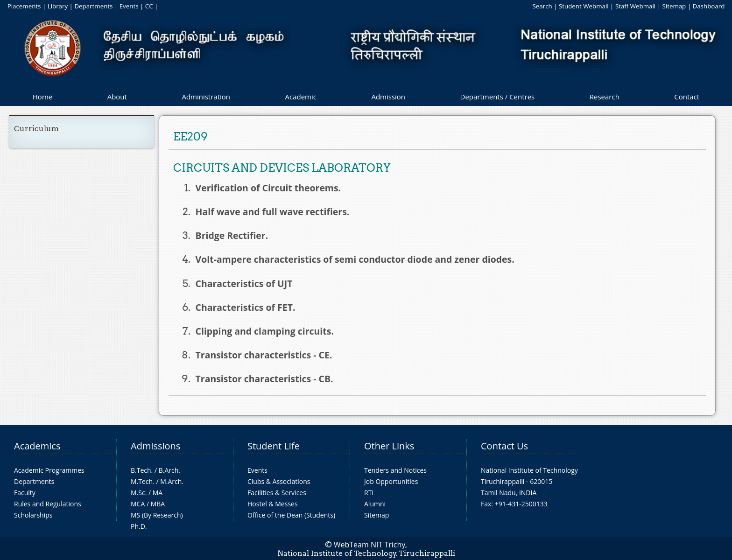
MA (158, 493)
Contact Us (504, 446)
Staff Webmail (635, 6)
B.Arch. (169, 470)
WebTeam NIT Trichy (370, 545)
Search (542, 6)
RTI (369, 493)
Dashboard (709, 6)
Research (605, 97)
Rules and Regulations (48, 504)
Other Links (389, 446)
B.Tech (141, 470)
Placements (24, 6)
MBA (158, 504)
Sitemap (674, 6)
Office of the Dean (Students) (291, 515)
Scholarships (33, 515)
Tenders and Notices (395, 470)
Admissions (155, 446)
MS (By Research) (157, 515)
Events (129, 6)
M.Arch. (172, 481)
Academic (300, 97)
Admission (388, 97)
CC (149, 6)
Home (42, 97)
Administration (206, 97)
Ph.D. (139, 526)
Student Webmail (584, 6)
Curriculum (36, 129)
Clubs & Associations (279, 481)
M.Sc (138, 493)
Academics (37, 446)
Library (58, 6)
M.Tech (142, 481)
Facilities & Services (277, 493)
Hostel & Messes (273, 504)
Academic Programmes (49, 470)
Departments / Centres (498, 97)
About (117, 97)
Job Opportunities (391, 481)
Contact (687, 97)
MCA (138, 504)
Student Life (274, 446)
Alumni (375, 504)
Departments (93, 6)
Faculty (25, 493)
